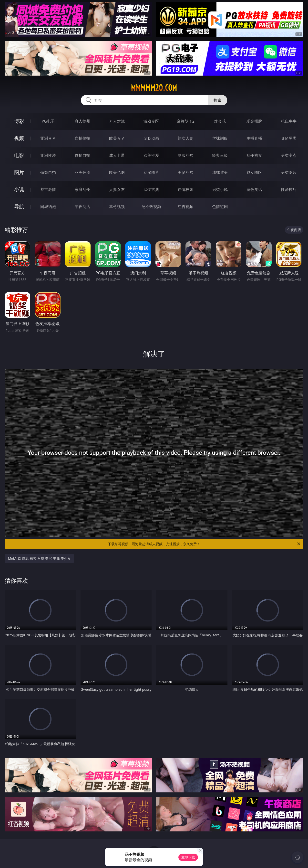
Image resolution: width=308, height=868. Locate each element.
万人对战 (117, 121)
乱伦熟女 (254, 155)
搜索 (217, 100)
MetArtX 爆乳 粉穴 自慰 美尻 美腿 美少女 (39, 558)
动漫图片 (151, 172)
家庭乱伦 (82, 189)
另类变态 (289, 155)
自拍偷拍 (82, 138)
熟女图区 (254, 172)
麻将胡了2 (186, 121)
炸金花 (220, 121)
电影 (19, 155)
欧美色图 (117, 172)
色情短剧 (220, 207)
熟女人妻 (185, 138)
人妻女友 (117, 189)
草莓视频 (117, 207)
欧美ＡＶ (117, 138)
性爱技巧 (289, 189)
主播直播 (254, 138)
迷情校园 (185, 189)
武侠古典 (151, 189)
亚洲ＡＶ (48, 138)
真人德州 (82, 121)
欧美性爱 (151, 155)
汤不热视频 (151, 207)
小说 (19, 189)
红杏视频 (185, 207)
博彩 (19, 121)
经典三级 (220, 155)
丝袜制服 (220, 138)
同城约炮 (48, 207)
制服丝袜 (185, 155)
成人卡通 (117, 155)
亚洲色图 (82, 172)
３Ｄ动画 (151, 138)
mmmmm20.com (154, 88)
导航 (19, 206)
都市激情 (48, 189)
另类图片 (289, 172)
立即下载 (188, 857)
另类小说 (220, 189)
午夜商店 (82, 207)
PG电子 (48, 121)
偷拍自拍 (82, 155)
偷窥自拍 (48, 172)
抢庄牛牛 (289, 121)
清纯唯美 (220, 172)
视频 (19, 138)
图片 (19, 172)
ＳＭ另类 (289, 138)
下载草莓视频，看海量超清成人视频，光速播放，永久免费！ (204, 544)
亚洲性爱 (48, 155)
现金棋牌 (254, 121)
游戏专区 (151, 121)
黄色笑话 (254, 189)
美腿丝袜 (185, 172)
